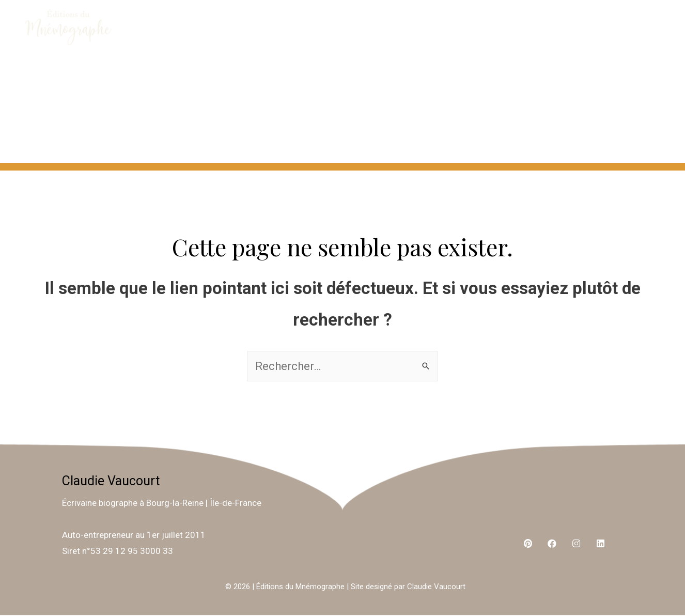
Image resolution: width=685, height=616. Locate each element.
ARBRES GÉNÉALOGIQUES (512, 135)
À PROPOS (320, 81)
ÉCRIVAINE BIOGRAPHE (581, 81)
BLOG (636, 135)
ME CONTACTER (430, 81)
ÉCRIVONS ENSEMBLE (191, 81)
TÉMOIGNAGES (359, 135)
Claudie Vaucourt (111, 481)
